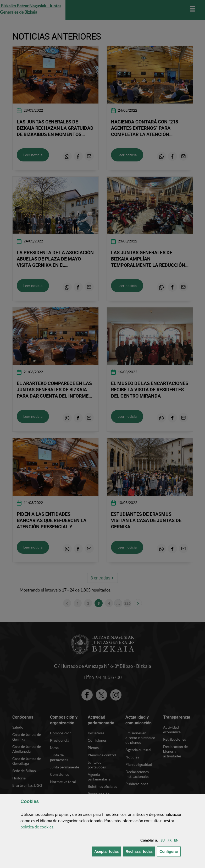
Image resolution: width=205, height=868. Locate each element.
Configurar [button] (170, 851)
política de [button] (37, 827)
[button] (163, 840)
